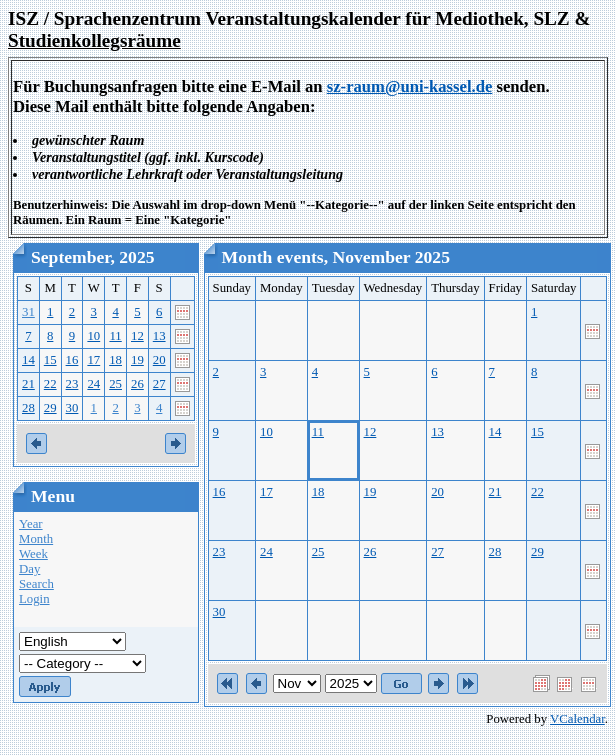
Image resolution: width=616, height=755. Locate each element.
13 (159, 336)
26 (137, 384)
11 (115, 336)
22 (50, 384)
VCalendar (577, 719)
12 (137, 336)
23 (72, 384)
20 (159, 360)
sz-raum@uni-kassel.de (410, 86)
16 (72, 360)
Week (33, 554)
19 (137, 360)
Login (34, 599)
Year (31, 524)
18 (115, 360)
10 (93, 336)
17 (93, 360)
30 (72, 408)
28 (28, 408)
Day (29, 569)
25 (115, 384)
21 (28, 384)
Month (36, 539)
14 (28, 360)
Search (36, 584)
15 (50, 360)
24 (93, 384)
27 (159, 384)
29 (50, 408)
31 (28, 312)
